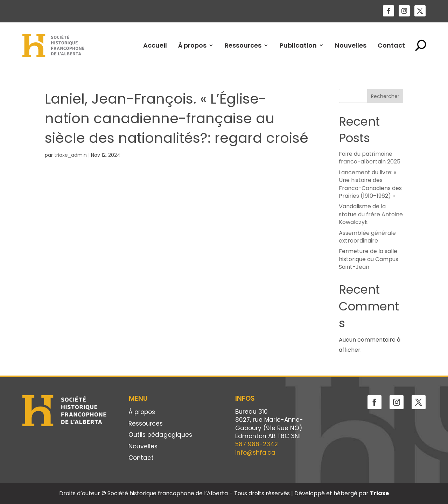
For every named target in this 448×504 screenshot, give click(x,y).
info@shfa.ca (255, 453)
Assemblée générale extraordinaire (367, 237)
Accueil (155, 45)
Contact (391, 45)
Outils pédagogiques (160, 435)
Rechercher (385, 96)
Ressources (243, 45)
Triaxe (379, 493)
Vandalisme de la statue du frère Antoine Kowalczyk (371, 214)
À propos (192, 45)
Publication (298, 45)
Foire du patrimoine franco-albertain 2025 (370, 158)
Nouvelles (351, 45)
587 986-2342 (257, 444)
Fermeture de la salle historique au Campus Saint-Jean (369, 259)
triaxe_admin (71, 155)
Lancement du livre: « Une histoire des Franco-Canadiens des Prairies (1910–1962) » (370, 184)
